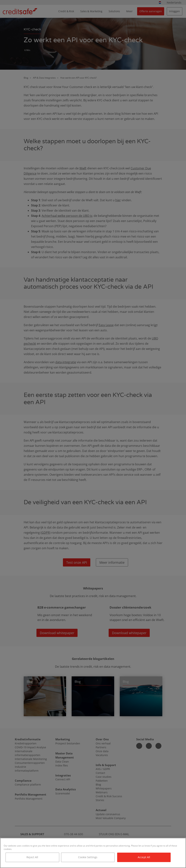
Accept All (144, 857)
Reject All (32, 857)
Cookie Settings (88, 857)
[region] (93, 853)
